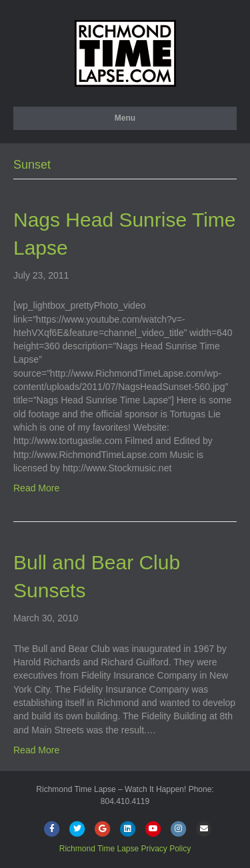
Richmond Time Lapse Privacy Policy (125, 849)
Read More (36, 488)
